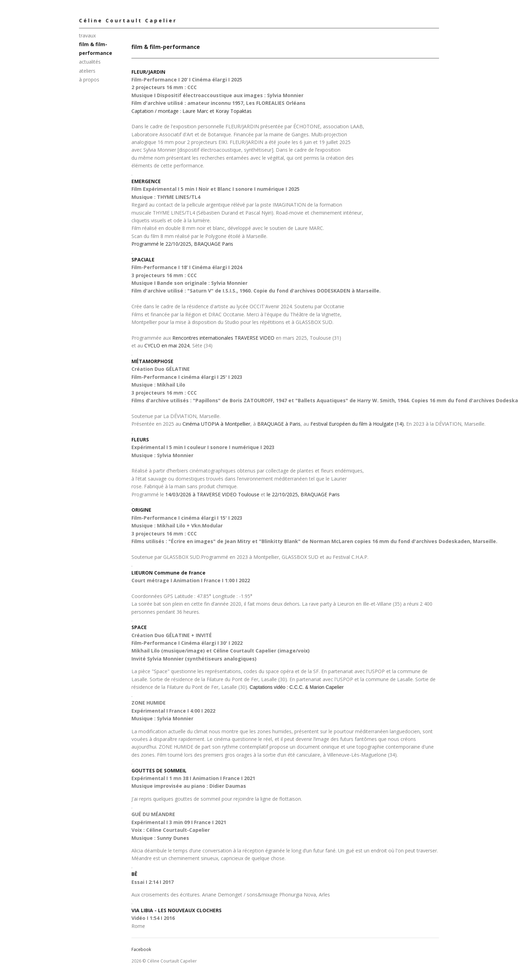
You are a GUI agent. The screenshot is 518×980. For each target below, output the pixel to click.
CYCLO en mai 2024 (167, 345)
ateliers (87, 71)
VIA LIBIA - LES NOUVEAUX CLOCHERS (177, 910)
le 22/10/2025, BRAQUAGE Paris (303, 494)
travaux (87, 35)
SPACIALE (143, 260)
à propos (89, 80)
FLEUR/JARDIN (148, 72)
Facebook (141, 949)
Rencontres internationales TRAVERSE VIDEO (223, 338)
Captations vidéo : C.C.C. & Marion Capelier (297, 687)
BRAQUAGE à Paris (279, 424)
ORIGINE (141, 510)
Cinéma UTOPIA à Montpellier (216, 424)
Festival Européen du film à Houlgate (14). (358, 424)
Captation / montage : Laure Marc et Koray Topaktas (192, 111)
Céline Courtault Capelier (128, 20)
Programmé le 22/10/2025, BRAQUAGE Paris (182, 244)
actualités (90, 62)
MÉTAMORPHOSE (152, 361)
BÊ (134, 874)
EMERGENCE (146, 181)
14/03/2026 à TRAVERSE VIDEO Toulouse (212, 494)
